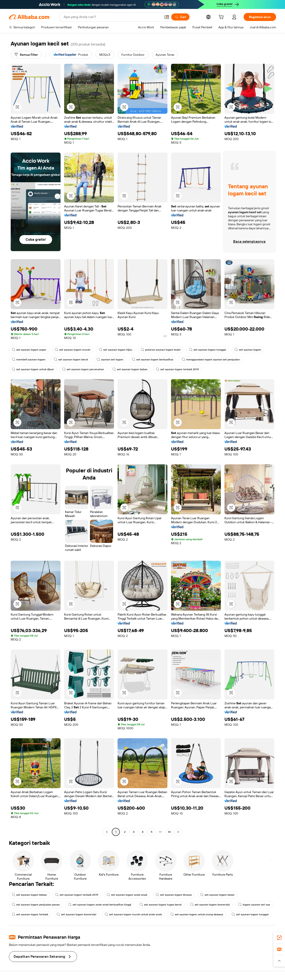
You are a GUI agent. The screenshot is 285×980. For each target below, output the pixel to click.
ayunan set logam (110, 360)
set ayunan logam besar (217, 895)
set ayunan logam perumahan (83, 369)
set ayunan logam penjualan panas (36, 905)
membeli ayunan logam (29, 360)
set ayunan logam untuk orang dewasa (197, 914)
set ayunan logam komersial (210, 905)
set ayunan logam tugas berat (161, 905)
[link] (279, 938)
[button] (167, 17)
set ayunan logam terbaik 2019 (177, 369)
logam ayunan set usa (254, 905)
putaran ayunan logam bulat (161, 350)
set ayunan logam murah (73, 350)
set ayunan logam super (29, 350)
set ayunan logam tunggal (208, 350)
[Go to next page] (178, 832)
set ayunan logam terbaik (30, 914)
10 (169, 832)
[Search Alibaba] (112, 17)
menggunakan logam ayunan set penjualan (211, 360)
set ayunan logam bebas (130, 369)
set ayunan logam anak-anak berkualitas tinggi (100, 905)
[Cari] (180, 17)
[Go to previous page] (107, 832)
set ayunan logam (248, 350)
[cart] (222, 18)
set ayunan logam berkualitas (153, 360)
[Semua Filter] (26, 55)
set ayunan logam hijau (116, 350)
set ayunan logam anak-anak (127, 895)
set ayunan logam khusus (174, 895)
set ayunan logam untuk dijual (33, 369)
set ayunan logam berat (71, 360)
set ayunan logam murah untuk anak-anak (133, 914)
